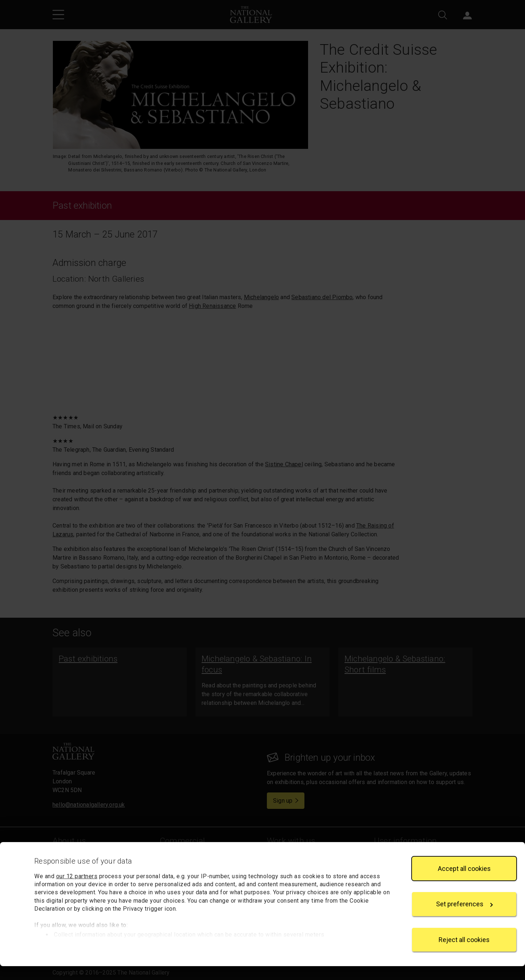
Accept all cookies (464, 882)
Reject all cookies (464, 954)
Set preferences (464, 918)
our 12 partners (77, 890)
